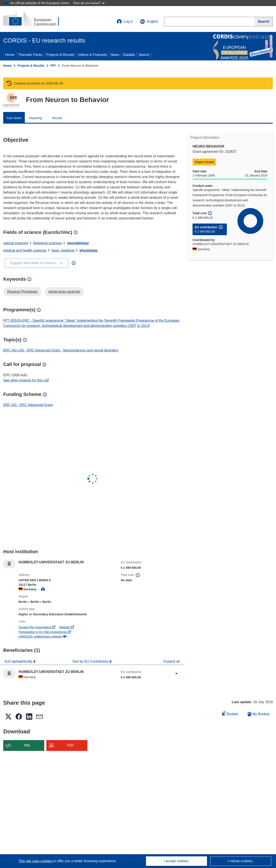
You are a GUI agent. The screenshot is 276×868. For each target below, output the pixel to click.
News (115, 55)
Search (144, 55)
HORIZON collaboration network (43, 636)
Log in (125, 22)
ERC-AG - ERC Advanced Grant (28, 405)
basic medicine (63, 250)
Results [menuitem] (57, 118)
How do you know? (89, 3)
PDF (70, 745)
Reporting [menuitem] (36, 118)
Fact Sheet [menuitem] (14, 118)
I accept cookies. (176, 861)
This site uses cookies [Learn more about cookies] (36, 861)
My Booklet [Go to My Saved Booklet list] (259, 714)
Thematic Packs (30, 55)
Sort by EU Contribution (91, 661)
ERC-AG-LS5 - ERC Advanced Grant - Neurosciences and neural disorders (61, 350)
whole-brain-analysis (64, 292)
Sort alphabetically (19, 661)
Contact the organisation (37, 627)
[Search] (264, 22)
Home (10, 55)
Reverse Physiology (22, 292)
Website (67, 627)
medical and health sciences (25, 250)
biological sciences (48, 243)
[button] (149, 22)
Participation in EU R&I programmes (45, 632)
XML (27, 745)
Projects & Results (60, 55)
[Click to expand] (176, 674)
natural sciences (16, 243)
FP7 (53, 66)
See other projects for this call (26, 380)
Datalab (129, 55)
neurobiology (78, 243)
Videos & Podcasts (93, 55)
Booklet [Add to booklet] (230, 713)
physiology (89, 250)
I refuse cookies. (241, 861)
